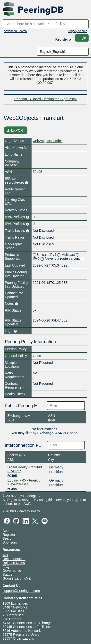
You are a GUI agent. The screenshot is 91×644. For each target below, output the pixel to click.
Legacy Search (77, 31)
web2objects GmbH (48, 141)
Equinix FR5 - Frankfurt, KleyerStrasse (26, 482)
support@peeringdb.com (21, 591)
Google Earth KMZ (17, 578)
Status (8, 574)
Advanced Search (15, 31)
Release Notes (14, 563)
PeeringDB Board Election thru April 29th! (45, 99)
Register (62, 39)
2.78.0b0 (9, 511)
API (5, 555)
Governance (12, 571)
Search (8, 538)
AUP (27, 504)
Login (82, 38)
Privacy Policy (29, 511)
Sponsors (10, 542)
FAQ (6, 567)
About (7, 531)
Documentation (14, 559)
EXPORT (16, 130)
